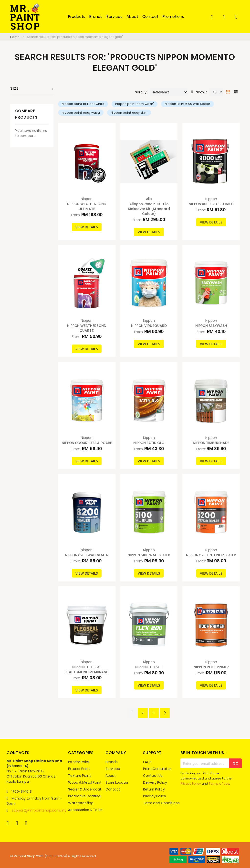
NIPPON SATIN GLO (149, 443)
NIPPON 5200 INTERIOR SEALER (211, 555)
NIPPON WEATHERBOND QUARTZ (87, 328)
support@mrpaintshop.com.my (39, 810)
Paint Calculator (157, 769)
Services (113, 769)
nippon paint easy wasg (81, 113)
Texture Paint (79, 776)
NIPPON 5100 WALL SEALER (149, 555)
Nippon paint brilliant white (83, 104)
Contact (113, 789)
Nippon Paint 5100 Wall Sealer (187, 104)
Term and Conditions (161, 803)
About (111, 776)
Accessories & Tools (85, 810)
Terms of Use (219, 784)
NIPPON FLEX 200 (149, 667)
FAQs (147, 762)
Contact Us (153, 776)
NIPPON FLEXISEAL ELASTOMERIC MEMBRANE (87, 669)
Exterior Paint (79, 769)
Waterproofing (81, 803)
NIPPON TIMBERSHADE (211, 443)
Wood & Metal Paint (85, 782)
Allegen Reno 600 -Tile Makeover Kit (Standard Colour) (149, 209)
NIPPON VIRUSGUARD (149, 326)
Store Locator (117, 782)
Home (15, 37)
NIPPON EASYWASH (211, 326)
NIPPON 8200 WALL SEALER (87, 555)
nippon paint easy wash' (135, 104)
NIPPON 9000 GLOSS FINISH (211, 204)
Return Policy (154, 789)
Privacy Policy (155, 796)
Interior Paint (79, 762)
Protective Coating (84, 796)
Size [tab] (14, 88)
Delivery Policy (155, 782)
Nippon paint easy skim (129, 113)
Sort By (141, 92)
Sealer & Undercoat (85, 789)
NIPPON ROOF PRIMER (211, 667)
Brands (112, 762)
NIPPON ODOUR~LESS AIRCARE (87, 443)
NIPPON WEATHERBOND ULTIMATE (87, 206)
